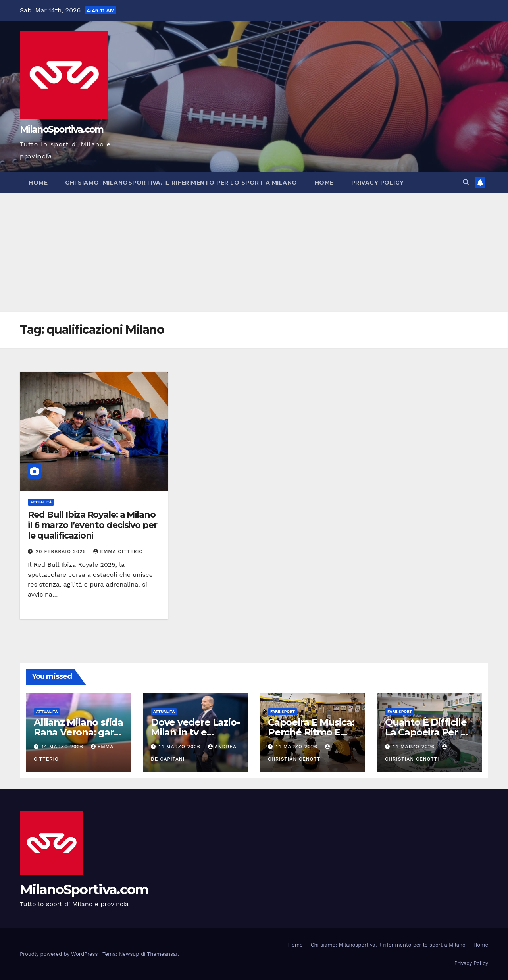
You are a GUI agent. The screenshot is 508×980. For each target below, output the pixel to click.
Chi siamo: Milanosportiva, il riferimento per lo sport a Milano (181, 183)
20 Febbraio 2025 (62, 551)
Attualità (41, 502)
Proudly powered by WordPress (60, 954)
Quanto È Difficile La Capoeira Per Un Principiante (429, 732)
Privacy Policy (378, 183)
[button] (466, 182)
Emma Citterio (118, 551)
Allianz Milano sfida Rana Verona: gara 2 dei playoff (78, 732)
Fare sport (283, 711)
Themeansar (163, 954)
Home (38, 183)
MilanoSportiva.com (62, 129)
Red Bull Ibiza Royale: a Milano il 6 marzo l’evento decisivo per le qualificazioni (92, 525)
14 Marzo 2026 (63, 747)
